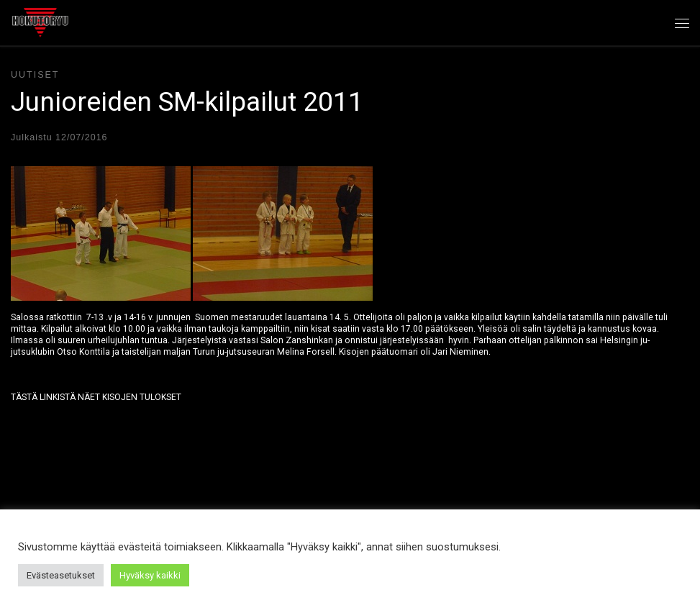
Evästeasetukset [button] (61, 575)
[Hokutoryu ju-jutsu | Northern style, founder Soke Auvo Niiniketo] (40, 21)
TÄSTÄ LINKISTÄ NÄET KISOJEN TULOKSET (96, 397)
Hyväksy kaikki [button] (150, 575)
